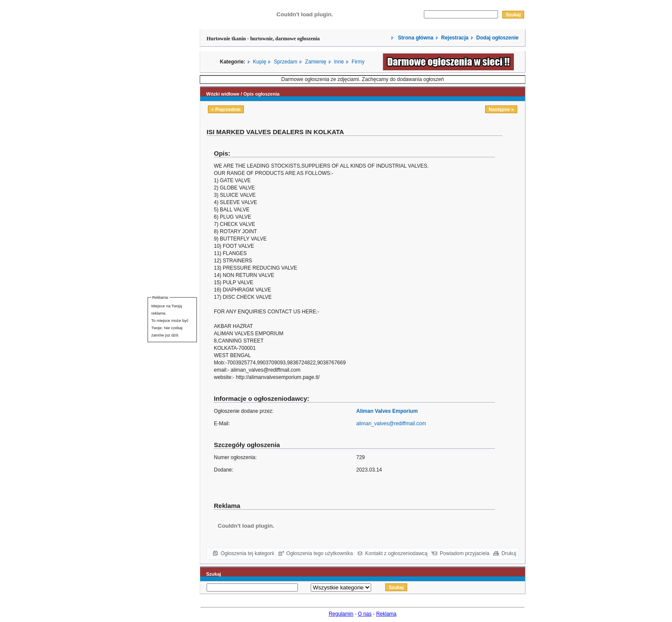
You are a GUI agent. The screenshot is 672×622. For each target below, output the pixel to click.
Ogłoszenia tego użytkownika (319, 553)
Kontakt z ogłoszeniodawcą (396, 553)
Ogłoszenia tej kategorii (247, 553)
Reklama (386, 614)
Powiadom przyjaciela (465, 553)
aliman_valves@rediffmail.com (391, 424)
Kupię (259, 62)
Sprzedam (286, 62)
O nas (365, 614)
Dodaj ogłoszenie (497, 38)
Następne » (501, 109)
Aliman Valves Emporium (387, 411)
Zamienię (316, 62)
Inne (339, 62)
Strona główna (415, 38)
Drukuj (509, 553)
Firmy (358, 62)
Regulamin (341, 614)
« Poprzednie (226, 109)
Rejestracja (455, 38)
